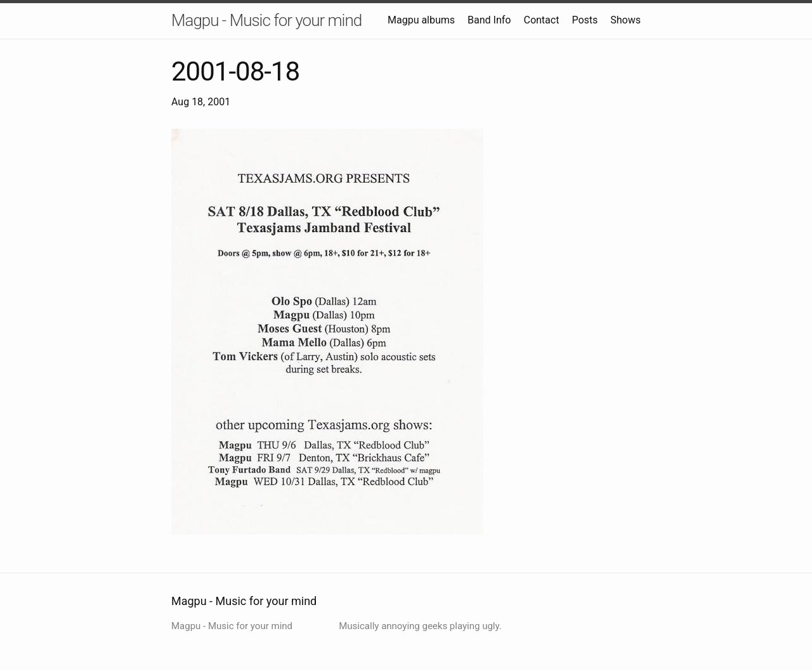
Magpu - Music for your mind (266, 20)
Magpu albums (421, 20)
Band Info (489, 20)
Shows (625, 20)
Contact (541, 20)
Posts (585, 20)
